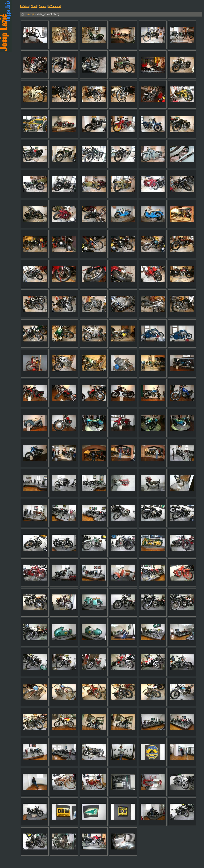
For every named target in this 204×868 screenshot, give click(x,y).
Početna (24, 6)
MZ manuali (55, 6)
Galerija (30, 14)
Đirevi (34, 6)
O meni (43, 6)
